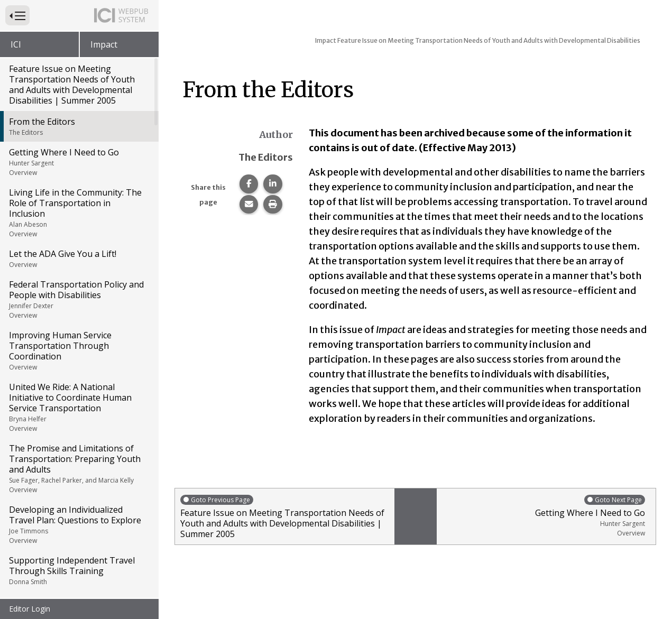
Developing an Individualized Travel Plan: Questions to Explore (79, 524)
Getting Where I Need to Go (79, 162)
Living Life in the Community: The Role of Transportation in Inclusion (79, 213)
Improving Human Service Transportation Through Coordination (79, 350)
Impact (104, 44)
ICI (16, 44)
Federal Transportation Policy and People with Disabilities (79, 299)
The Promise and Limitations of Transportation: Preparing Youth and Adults (79, 468)
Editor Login (30, 609)
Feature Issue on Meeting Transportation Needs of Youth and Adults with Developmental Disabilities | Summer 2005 (72, 85)
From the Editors (79, 126)
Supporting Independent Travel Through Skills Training (79, 570)
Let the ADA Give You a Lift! (79, 258)
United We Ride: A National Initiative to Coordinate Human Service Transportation (79, 407)
